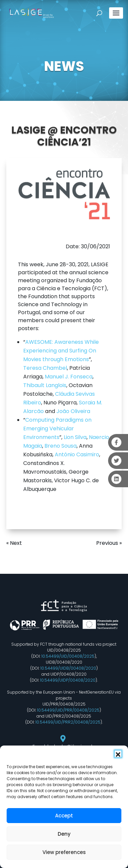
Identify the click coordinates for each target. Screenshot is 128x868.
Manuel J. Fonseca (69, 377)
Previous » (109, 543)
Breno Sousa (61, 446)
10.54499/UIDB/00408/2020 (68, 668)
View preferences (64, 852)
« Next (14, 543)
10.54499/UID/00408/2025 (68, 656)
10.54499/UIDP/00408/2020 (68, 680)
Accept (64, 816)
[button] (118, 754)
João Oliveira (73, 411)
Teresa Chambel (45, 368)
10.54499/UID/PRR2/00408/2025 (68, 722)
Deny (64, 834)
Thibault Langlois (45, 385)
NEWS (64, 66)
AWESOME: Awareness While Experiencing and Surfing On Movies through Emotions (61, 351)
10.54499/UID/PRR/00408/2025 (68, 710)
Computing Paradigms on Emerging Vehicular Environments (57, 429)
